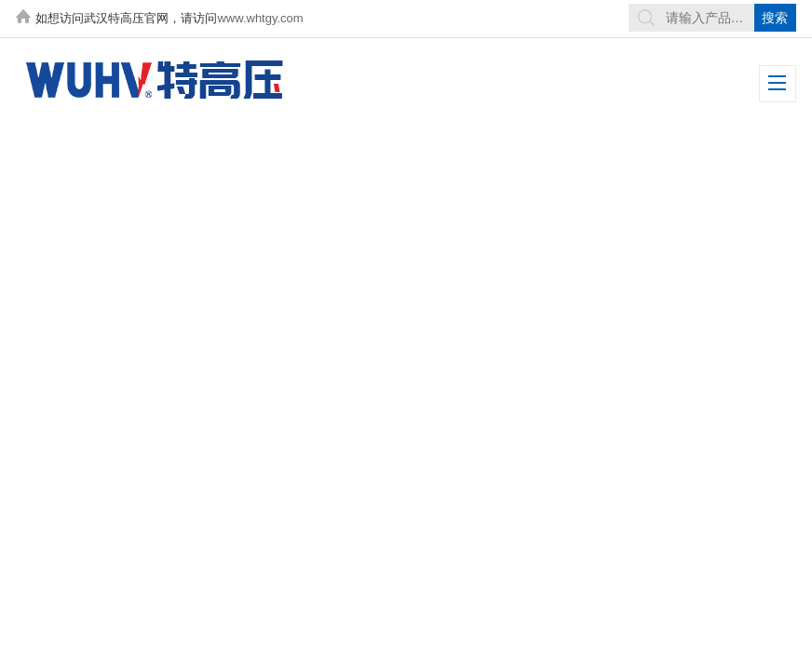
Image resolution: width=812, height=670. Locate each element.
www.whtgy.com (260, 18)
